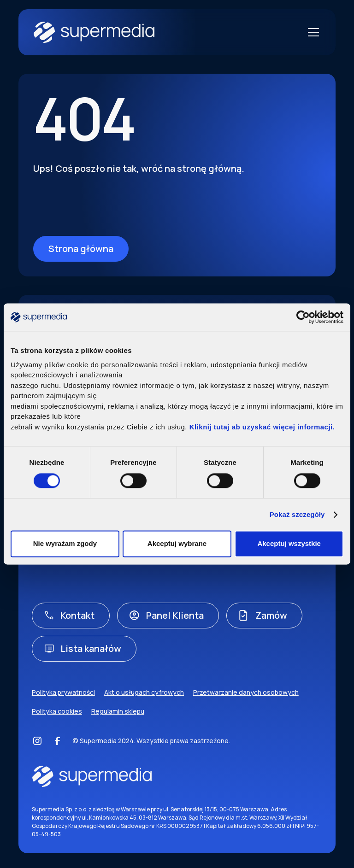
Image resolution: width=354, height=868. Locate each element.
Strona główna (81, 249)
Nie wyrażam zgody (65, 544)
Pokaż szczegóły (297, 514)
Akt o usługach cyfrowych (144, 692)
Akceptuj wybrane (177, 544)
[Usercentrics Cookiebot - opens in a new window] (303, 317)
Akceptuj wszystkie (289, 544)
